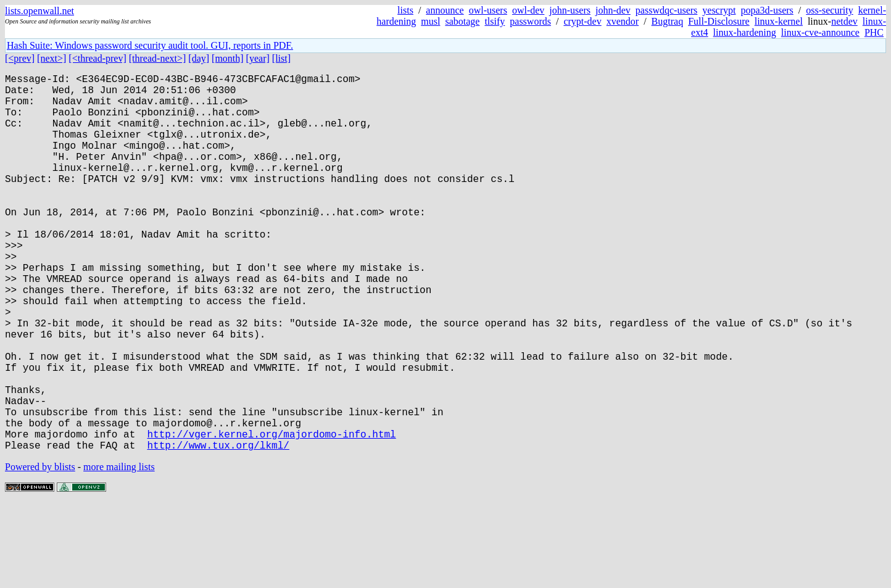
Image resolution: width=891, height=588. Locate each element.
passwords (530, 21)
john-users (570, 10)
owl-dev (528, 10)
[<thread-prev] (97, 58)
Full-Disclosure (719, 21)
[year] (258, 58)
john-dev (613, 10)
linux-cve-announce (820, 32)
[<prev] (20, 58)
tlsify (495, 21)
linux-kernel (779, 21)
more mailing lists (119, 551)
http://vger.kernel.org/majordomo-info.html (271, 515)
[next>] (52, 58)
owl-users (488, 10)
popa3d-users (767, 10)
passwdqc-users (666, 10)
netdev (844, 21)
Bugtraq (668, 21)
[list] (281, 58)
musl (430, 21)
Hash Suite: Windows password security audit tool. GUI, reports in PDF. (150, 45)
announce (445, 10)
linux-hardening (745, 32)
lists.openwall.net (39, 11)
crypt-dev (582, 21)
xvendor (623, 21)
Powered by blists (40, 551)
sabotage (462, 21)
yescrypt (719, 10)
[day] (199, 58)
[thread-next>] (158, 58)
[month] (228, 58)
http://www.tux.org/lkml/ (218, 529)
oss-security (829, 10)
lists (405, 10)
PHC (874, 32)
